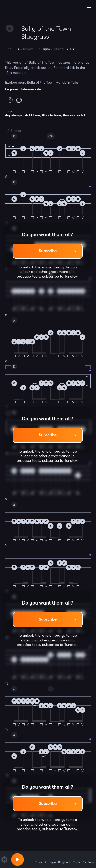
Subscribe (48, 251)
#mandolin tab (75, 115)
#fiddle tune (51, 115)
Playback (65, 859)
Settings (88, 859)
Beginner (12, 89)
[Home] (20, 8)
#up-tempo (14, 115)
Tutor (39, 859)
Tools (77, 859)
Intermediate (31, 89)
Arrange (50, 859)
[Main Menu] (89, 8)
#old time (33, 115)
